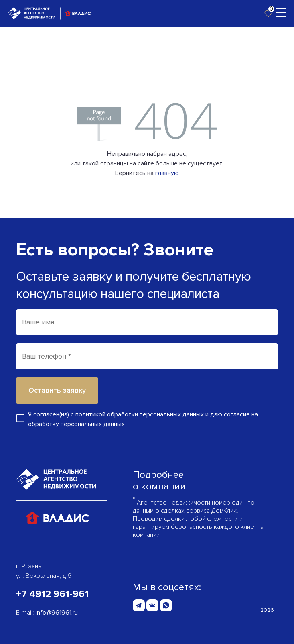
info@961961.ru (57, 613)
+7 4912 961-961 (52, 594)
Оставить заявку (57, 390)
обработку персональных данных (76, 424)
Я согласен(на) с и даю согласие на (143, 419)
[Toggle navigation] (281, 12)
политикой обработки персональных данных (140, 414)
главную (167, 173)
